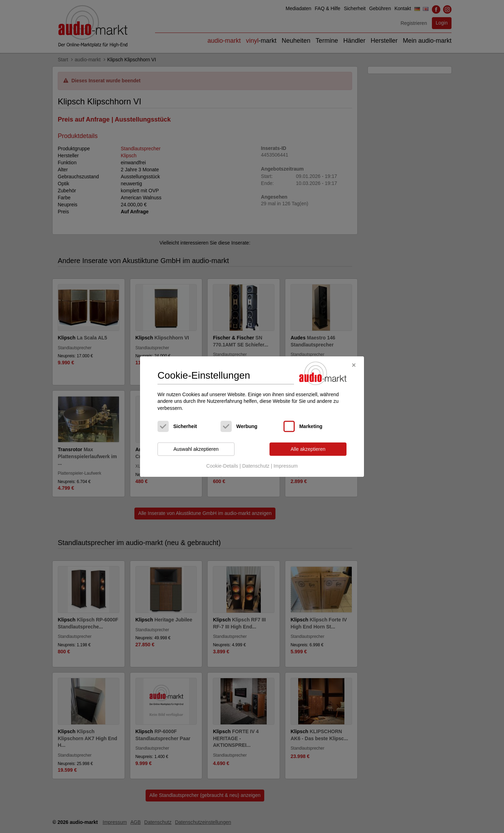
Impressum (285, 466)
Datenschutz (256, 466)
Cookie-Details (222, 466)
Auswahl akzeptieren (196, 449)
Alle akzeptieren (308, 449)
